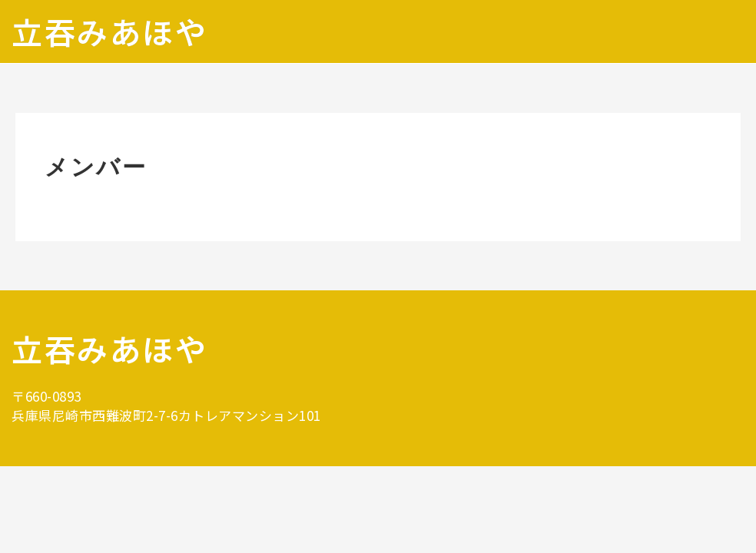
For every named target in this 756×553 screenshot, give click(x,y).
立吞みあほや (109, 31)
